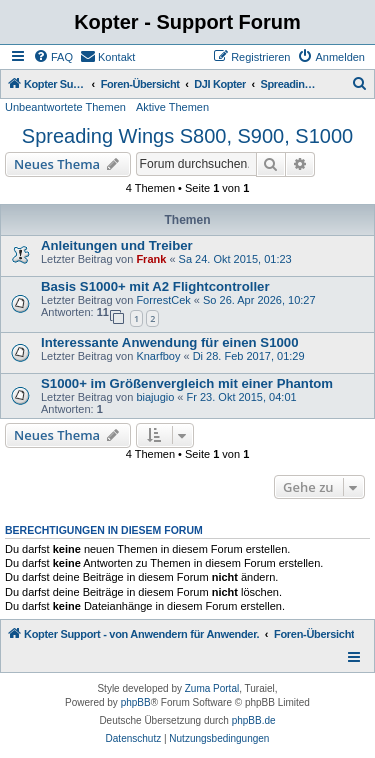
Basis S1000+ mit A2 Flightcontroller (155, 286)
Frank (151, 259)
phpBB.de (254, 720)
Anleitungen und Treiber (117, 245)
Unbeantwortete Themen (65, 107)
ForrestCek (163, 300)
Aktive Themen (172, 107)
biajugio (155, 397)
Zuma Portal (212, 688)
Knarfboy (158, 356)
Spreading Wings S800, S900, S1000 (187, 136)
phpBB (136, 702)
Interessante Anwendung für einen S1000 (169, 342)
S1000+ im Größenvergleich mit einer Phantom (187, 383)
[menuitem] (53, 57)
